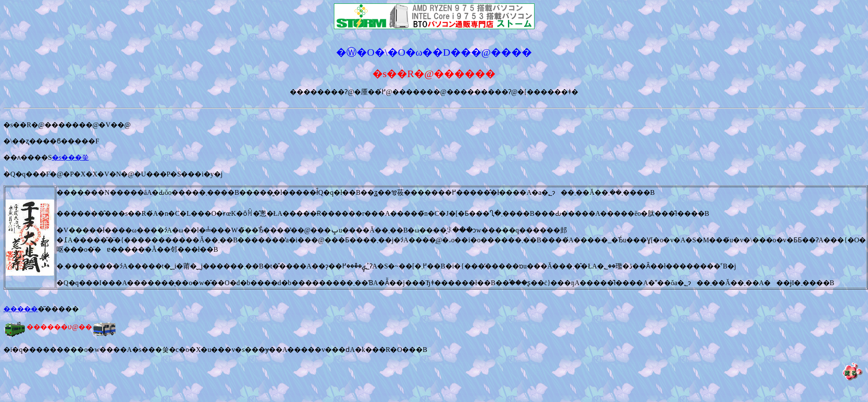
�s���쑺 (70, 157)
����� (21, 309)
